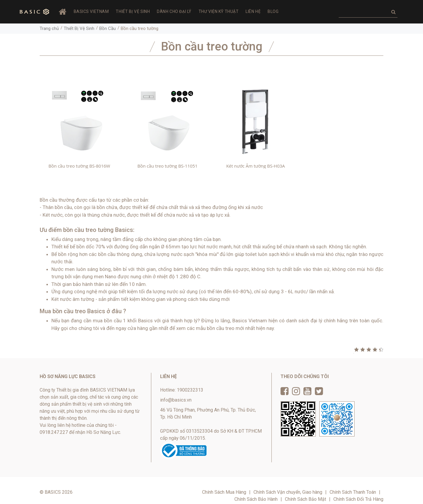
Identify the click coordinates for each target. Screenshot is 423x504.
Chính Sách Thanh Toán (353, 492)
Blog (273, 11)
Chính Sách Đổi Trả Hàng (358, 499)
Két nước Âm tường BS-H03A (256, 166)
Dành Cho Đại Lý (174, 11)
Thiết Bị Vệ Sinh (133, 11)
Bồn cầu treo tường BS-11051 (168, 166)
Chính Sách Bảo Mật (305, 499)
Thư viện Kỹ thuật (219, 11)
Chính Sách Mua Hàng (224, 492)
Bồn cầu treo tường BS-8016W (79, 166)
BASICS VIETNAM (91, 11)
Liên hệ (253, 11)
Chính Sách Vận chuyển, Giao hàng (288, 492)
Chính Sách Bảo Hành (256, 499)
